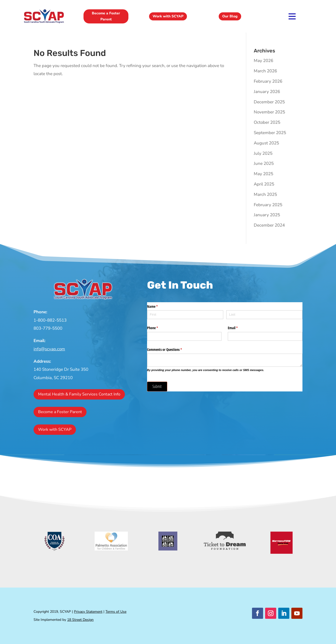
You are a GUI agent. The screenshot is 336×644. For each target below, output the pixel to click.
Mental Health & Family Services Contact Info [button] (79, 394)
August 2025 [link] (266, 143)
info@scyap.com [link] (49, 349)
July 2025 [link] (263, 153)
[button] (258, 613)
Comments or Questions (170, 350)
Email (239, 328)
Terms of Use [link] (116, 612)
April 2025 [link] (264, 184)
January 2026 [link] (267, 92)
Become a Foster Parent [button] (106, 16)
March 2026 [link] (265, 71)
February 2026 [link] (268, 81)
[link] (44, 23)
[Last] (264, 315)
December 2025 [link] (269, 102)
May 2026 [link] (263, 61)
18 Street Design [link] (80, 620)
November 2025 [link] (269, 112)
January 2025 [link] (267, 215)
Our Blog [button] (230, 16)
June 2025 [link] (264, 163)
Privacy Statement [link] (88, 612)
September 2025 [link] (270, 133)
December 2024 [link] (269, 225)
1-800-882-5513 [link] (50, 320)
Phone (158, 328)
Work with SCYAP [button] (168, 16)
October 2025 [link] (267, 122)
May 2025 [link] (263, 174)
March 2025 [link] (265, 194)
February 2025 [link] (268, 205)
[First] (185, 315)
